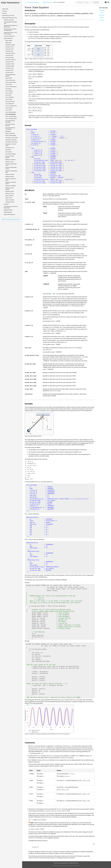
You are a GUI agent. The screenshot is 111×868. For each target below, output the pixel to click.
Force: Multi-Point (10, 104)
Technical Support (75, 865)
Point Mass (8, 150)
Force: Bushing (9, 91)
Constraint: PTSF (9, 68)
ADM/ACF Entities (8, 210)
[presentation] (44, 445)
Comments (102, 20)
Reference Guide (10, 18)
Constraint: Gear (9, 51)
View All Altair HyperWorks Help (12, 219)
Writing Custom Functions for (10, 30)
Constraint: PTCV (10, 62)
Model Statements (8, 38)
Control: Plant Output (11, 82)
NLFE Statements (8, 212)
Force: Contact (9, 93)
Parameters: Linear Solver (12, 138)
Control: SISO (9, 84)
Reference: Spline (10, 191)
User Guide (8, 15)
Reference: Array (9, 162)
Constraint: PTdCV (10, 64)
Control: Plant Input (10, 80)
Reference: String (10, 193)
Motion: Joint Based (10, 133)
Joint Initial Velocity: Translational (10, 128)
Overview (5, 11)
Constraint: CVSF (9, 49)
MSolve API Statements (10, 214)
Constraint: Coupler (10, 45)
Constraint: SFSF (9, 70)
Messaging (8, 131)
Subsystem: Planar (10, 202)
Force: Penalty (9, 108)
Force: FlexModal (10, 97)
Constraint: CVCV (10, 47)
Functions (6, 204)
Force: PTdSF (9, 110)
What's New (5, 9)
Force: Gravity (9, 99)
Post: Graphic (9, 152)
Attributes (102, 15)
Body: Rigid (8, 43)
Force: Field (8, 95)
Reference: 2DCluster (10, 160)
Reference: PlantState (11, 186)
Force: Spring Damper (11, 112)
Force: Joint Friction (10, 101)
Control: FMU (9, 78)
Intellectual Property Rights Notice (61, 865)
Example (101, 17)
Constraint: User (9, 72)
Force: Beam (8, 89)
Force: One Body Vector (11, 106)
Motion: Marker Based (11, 135)
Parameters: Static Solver (11, 142)
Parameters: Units (10, 147)
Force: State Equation (11, 114)
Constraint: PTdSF (10, 66)
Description (102, 10)
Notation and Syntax (9, 20)
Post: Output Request (11, 154)
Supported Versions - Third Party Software (11, 33)
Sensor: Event (9, 198)
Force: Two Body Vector (11, 119)
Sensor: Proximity (10, 200)
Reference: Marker (10, 174)
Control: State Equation (11, 87)
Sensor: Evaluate (9, 196)
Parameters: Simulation (11, 140)
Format (101, 13)
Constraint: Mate (9, 57)
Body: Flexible (9, 40)
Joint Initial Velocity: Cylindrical (10, 121)
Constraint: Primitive (10, 60)
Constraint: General (10, 53)
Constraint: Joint (9, 55)
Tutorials (5, 13)
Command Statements (9, 36)
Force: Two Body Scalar (11, 116)
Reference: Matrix (10, 176)
